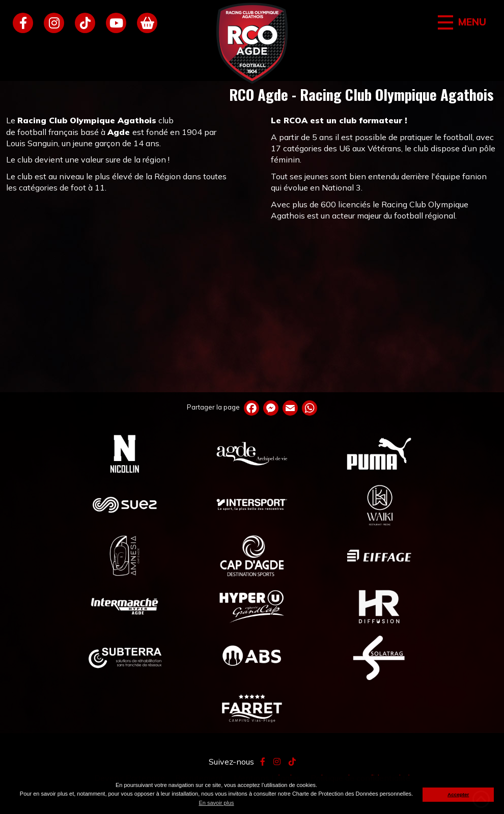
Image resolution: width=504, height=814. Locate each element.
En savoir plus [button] (216, 803)
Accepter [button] (458, 794)
